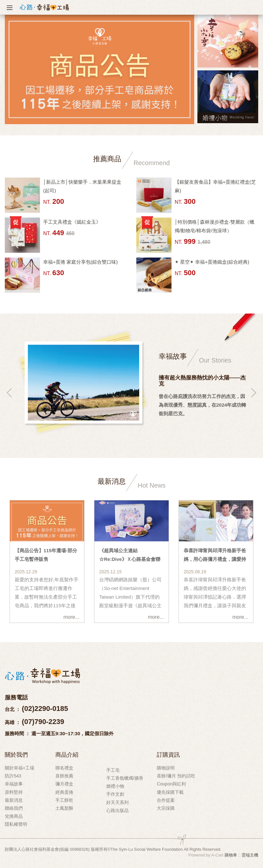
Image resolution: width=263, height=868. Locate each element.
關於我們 (16, 755)
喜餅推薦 (64, 776)
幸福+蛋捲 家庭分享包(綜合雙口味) (80, 262)
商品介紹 (67, 755)
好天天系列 (117, 802)
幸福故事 (14, 784)
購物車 (231, 855)
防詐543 (13, 776)
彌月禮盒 (64, 784)
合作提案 (166, 800)
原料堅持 (14, 792)
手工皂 (113, 770)
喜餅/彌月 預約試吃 (176, 776)
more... (71, 617)
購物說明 (166, 768)
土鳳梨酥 (64, 808)
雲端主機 (250, 855)
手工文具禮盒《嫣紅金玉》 (72, 222)
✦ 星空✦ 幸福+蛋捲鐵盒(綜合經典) (212, 262)
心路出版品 (117, 810)
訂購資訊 (168, 755)
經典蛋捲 (64, 792)
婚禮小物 (115, 786)
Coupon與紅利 (171, 784)
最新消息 (14, 800)
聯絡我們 (14, 808)
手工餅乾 (64, 800)
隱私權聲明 (16, 824)
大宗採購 (166, 808)
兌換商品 (14, 816)
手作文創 (115, 794)
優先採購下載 (170, 792)
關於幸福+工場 (20, 768)
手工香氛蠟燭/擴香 (125, 778)
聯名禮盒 (64, 768)
